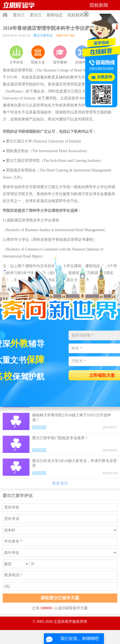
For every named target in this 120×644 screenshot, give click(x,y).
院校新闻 (76, 15)
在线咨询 (104, 77)
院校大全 (38, 55)
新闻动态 (55, 15)
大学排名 (16, 55)
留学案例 (60, 55)
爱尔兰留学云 (43, 35)
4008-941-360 (65, 35)
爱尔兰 (19, 15)
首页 (5, 15)
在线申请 (82, 55)
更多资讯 (60, 483)
